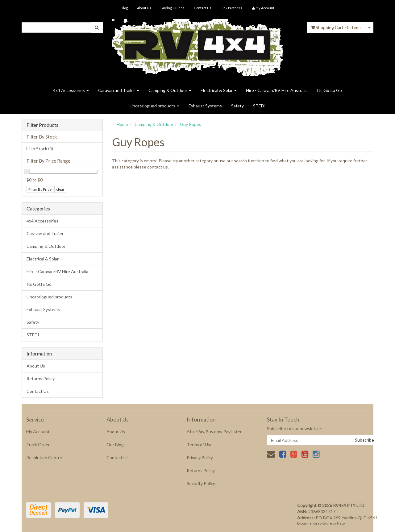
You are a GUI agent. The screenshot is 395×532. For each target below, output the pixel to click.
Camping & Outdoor (170, 90)
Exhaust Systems (205, 106)
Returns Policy (41, 378)
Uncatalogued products (154, 106)
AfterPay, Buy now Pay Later (214, 432)
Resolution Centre (44, 457)
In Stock (42, 149)
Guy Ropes (191, 124)
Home (122, 124)
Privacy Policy (200, 457)
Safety (237, 106)
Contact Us (203, 8)
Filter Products (42, 125)
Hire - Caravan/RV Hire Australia (277, 90)
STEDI (259, 106)
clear (60, 189)
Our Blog (115, 445)
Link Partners (231, 8)
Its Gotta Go (329, 90)
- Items (336, 27)
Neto (341, 523)
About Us (144, 8)
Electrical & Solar (219, 90)
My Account (38, 432)
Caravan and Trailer (119, 90)
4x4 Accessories (71, 90)
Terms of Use (200, 445)
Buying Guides (173, 8)
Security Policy (201, 483)
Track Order (38, 445)
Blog (124, 8)
